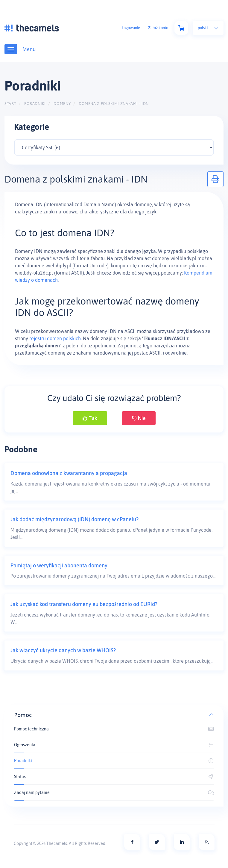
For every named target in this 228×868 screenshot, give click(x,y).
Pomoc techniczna (114, 729)
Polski (208, 28)
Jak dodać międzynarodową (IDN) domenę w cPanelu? (75, 519)
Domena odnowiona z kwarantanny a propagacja (69, 473)
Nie (139, 418)
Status (114, 777)
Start (10, 104)
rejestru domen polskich (55, 338)
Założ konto (158, 28)
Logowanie (131, 28)
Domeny (62, 104)
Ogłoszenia (114, 745)
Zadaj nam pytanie (114, 792)
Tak (90, 418)
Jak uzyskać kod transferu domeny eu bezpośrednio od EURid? (84, 604)
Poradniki (35, 104)
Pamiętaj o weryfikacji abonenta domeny (59, 565)
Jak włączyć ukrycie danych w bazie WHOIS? (63, 650)
